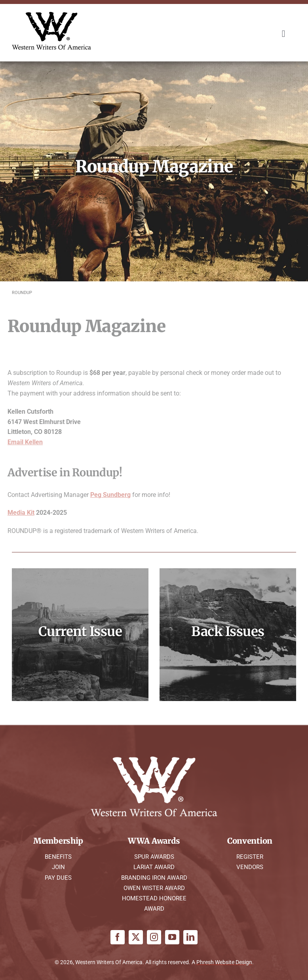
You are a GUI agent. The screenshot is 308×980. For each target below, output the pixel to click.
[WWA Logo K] (51, 15)
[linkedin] (190, 937)
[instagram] (154, 937)
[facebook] (118, 937)
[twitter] (136, 937)
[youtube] (172, 937)
